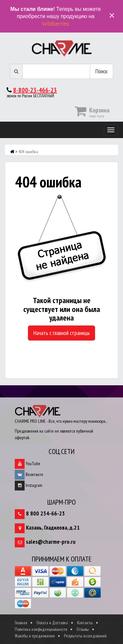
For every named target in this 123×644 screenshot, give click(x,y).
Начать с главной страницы (61, 333)
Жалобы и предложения (35, 636)
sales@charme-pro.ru (51, 542)
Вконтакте (29, 474)
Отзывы (83, 629)
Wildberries (56, 24)
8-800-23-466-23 (35, 90)
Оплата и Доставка (52, 623)
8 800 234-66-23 (45, 513)
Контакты (85, 623)
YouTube (28, 464)
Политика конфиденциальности (41, 629)
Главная (21, 623)
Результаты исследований (85, 636)
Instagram (29, 485)
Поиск (102, 71)
